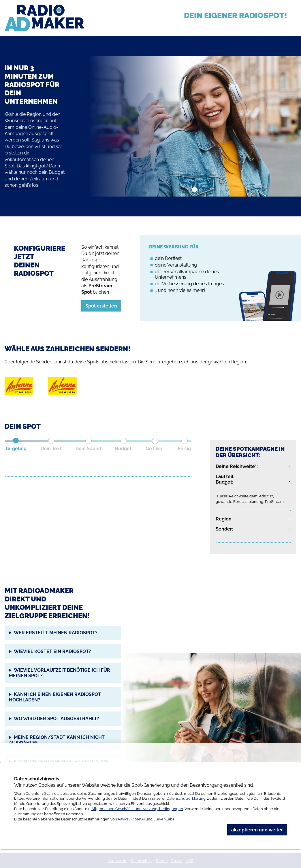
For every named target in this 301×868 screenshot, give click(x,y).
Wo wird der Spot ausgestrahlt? (57, 719)
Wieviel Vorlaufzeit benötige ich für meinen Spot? (60, 673)
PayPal (124, 819)
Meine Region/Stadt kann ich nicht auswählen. (57, 740)
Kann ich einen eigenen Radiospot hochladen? (55, 697)
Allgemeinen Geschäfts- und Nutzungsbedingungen (137, 809)
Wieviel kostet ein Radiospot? (52, 651)
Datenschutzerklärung (186, 798)
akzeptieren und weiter (257, 830)
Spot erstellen (101, 306)
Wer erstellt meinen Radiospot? (56, 633)
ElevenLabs (164, 819)
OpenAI (138, 819)
